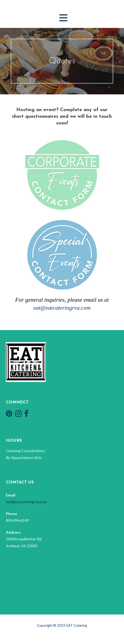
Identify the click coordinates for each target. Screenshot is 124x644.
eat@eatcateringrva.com (62, 308)
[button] (63, 18)
